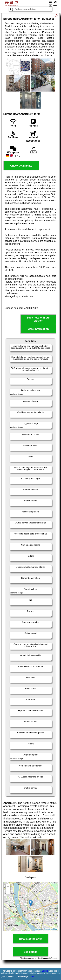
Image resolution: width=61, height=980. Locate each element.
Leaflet (38, 929)
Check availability (21, 166)
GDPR (32, 976)
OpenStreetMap (50, 929)
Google (45, 971)
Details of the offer (30, 939)
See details (31, 952)
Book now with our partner (38, 319)
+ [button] (8, 887)
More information (38, 329)
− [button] (8, 892)
